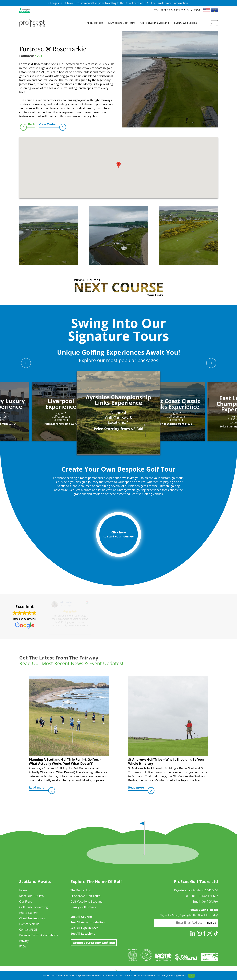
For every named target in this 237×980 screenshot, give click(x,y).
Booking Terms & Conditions (39, 935)
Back (31, 125)
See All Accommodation (88, 922)
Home (23, 890)
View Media (49, 125)
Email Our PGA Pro (205, 901)
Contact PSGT (28, 929)
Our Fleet (25, 901)
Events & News (29, 924)
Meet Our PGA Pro (31, 896)
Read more (39, 788)
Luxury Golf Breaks (83, 907)
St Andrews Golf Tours (85, 896)
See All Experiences (84, 928)
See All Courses (81, 917)
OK (191, 976)
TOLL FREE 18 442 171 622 (170, 10)
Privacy (24, 941)
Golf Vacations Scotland (87, 901)
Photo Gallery (28, 913)
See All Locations (83, 934)
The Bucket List (81, 890)
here (159, 3)
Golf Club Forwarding (33, 907)
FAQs (23, 946)
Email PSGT (193, 10)
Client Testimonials (32, 918)
